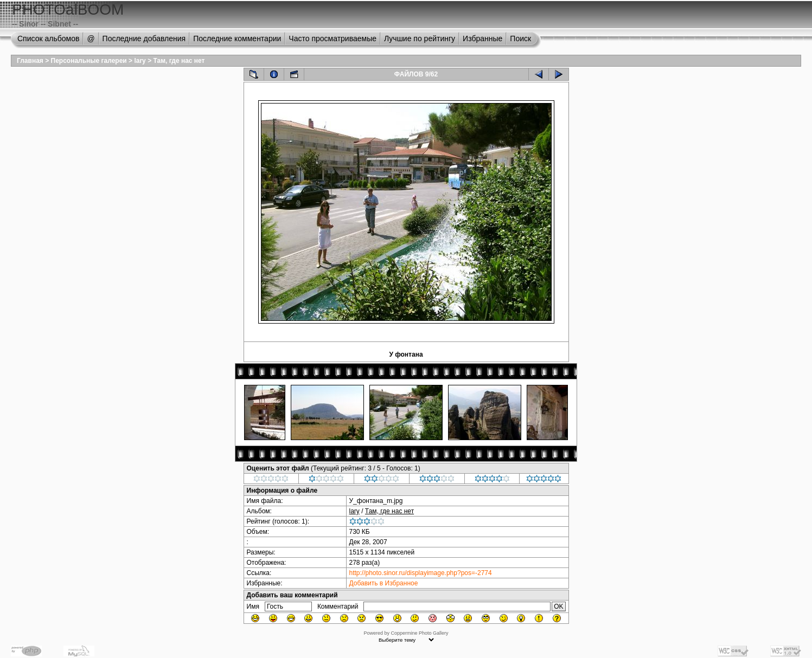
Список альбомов (48, 38)
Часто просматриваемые (333, 38)
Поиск (520, 38)
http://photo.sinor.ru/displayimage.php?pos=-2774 (421, 573)
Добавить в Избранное (384, 583)
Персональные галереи (89, 61)
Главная (30, 61)
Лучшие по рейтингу (420, 38)
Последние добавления (144, 38)
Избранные (482, 38)
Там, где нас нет (179, 61)
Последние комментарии (237, 38)
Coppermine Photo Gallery (419, 633)
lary (140, 61)
